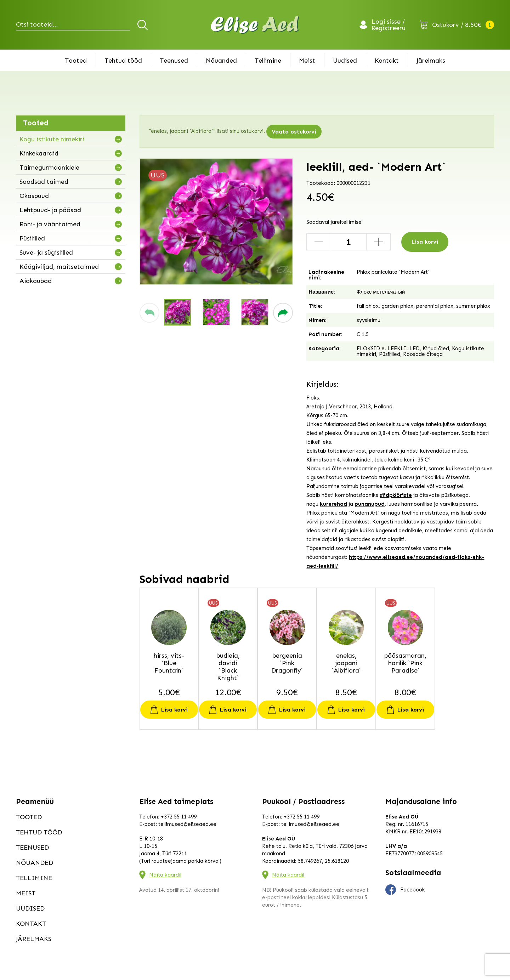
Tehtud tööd (123, 61)
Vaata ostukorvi (294, 132)
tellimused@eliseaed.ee (187, 824)
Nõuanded (221, 61)
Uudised (345, 61)
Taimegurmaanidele (49, 168)
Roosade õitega (423, 354)
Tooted (76, 61)
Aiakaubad (36, 281)
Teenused (174, 61)
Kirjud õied (436, 349)
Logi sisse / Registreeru (389, 25)
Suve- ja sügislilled (46, 253)
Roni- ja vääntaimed (50, 224)
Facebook (405, 890)
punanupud (370, 504)
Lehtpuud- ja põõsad (50, 210)
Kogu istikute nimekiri (52, 139)
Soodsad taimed (44, 182)
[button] (149, 313)
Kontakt (387, 61)
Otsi (144, 25)
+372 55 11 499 (179, 817)
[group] (216, 222)
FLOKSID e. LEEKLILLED (388, 349)
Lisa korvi (425, 242)
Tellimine (268, 61)
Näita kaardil (165, 875)
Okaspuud (34, 196)
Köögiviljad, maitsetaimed (59, 267)
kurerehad (333, 504)
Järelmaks (431, 61)
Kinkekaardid (39, 153)
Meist (307, 61)
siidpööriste (396, 495)
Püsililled (32, 238)
